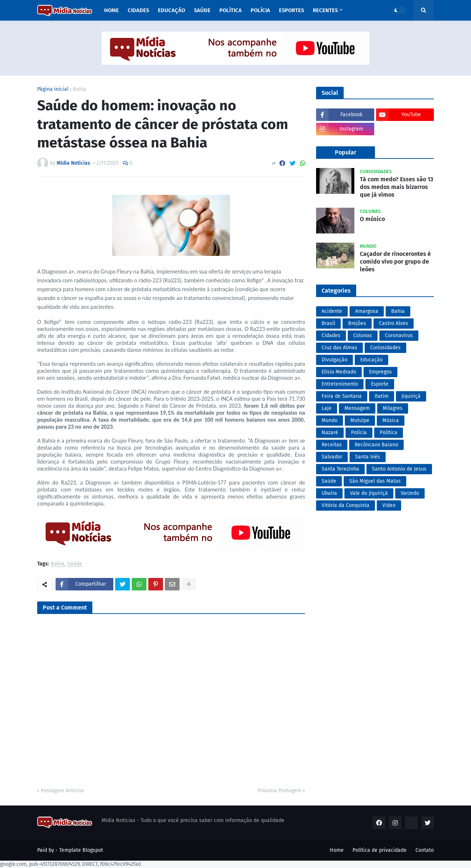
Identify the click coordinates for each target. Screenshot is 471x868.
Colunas (363, 335)
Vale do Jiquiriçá (369, 493)
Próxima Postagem (279, 791)
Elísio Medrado (339, 372)
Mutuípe (360, 420)
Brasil (328, 323)
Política (389, 433)
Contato (425, 850)
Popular (346, 152)
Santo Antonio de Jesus (399, 469)
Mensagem (357, 408)
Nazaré (330, 433)
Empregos (380, 372)
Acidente (332, 311)
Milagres (393, 408)
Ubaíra (329, 493)
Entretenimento (340, 384)
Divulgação (334, 360)
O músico (372, 219)
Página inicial (53, 89)
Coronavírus (399, 335)
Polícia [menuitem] (260, 10)
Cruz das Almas (339, 348)
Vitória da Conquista (346, 505)
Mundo (330, 420)
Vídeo (389, 505)
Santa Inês (368, 457)
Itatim (382, 396)
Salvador (332, 457)
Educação (371, 360)
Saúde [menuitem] (202, 10)
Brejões (357, 323)
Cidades (331, 335)
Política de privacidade (380, 850)
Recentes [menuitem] (325, 10)
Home (337, 850)
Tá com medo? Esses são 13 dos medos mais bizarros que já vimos (396, 187)
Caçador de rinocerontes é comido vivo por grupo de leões (395, 262)
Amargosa (367, 311)
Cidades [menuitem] (138, 10)
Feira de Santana (342, 396)
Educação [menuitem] (171, 10)
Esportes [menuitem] (291, 10)
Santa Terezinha (340, 469)
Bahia (80, 89)
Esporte (380, 384)
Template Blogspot (81, 850)
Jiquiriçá (411, 396)
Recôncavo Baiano (376, 445)
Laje (327, 408)
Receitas (332, 445)
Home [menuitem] (111, 10)
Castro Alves (394, 323)
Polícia (359, 433)
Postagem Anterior (63, 791)
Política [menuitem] (231, 10)
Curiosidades (385, 348)
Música (391, 420)
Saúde (75, 564)
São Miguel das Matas (375, 481)
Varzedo (410, 493)
